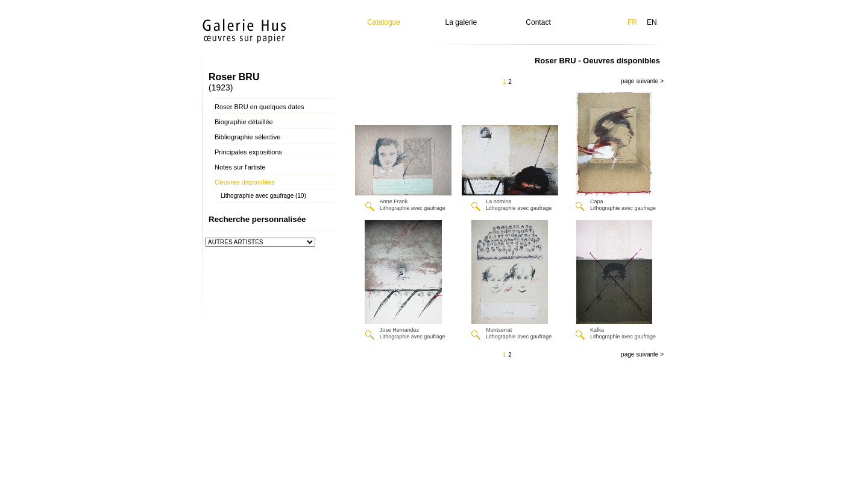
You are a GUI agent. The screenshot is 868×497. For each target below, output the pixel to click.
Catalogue (384, 22)
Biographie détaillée (244, 122)
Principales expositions (248, 152)
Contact (538, 22)
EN (652, 22)
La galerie (461, 22)
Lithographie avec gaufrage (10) (263, 196)
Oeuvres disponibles (245, 182)
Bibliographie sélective (247, 137)
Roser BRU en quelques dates (259, 107)
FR (632, 22)
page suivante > (642, 81)
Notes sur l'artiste (240, 167)
